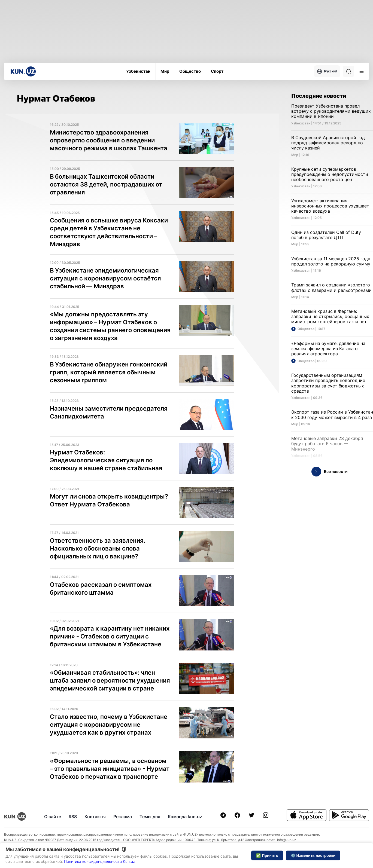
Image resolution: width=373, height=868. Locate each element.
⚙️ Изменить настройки (313, 855)
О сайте (53, 817)
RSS (73, 817)
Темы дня (150, 817)
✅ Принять (267, 855)
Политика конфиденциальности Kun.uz (99, 861)
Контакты (95, 817)
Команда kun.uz (185, 817)
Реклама (123, 817)
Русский (327, 71)
